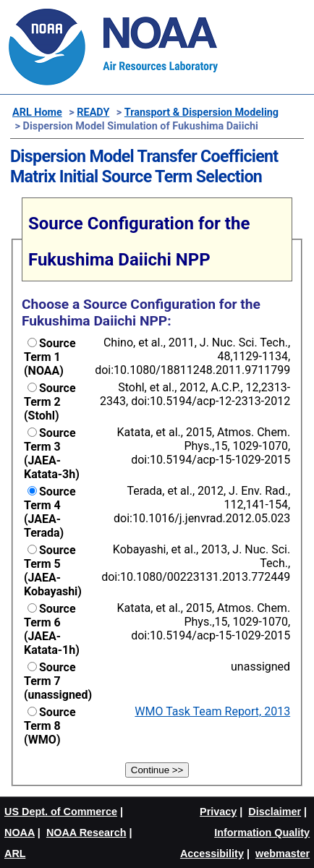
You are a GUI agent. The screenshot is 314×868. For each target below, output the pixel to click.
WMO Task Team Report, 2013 (212, 711)
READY (93, 112)
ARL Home (37, 112)
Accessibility (212, 854)
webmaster (283, 854)
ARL (15, 854)
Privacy (218, 812)
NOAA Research (86, 833)
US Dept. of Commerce (61, 812)
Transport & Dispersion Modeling (201, 112)
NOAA (20, 833)
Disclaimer (275, 812)
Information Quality (262, 833)
